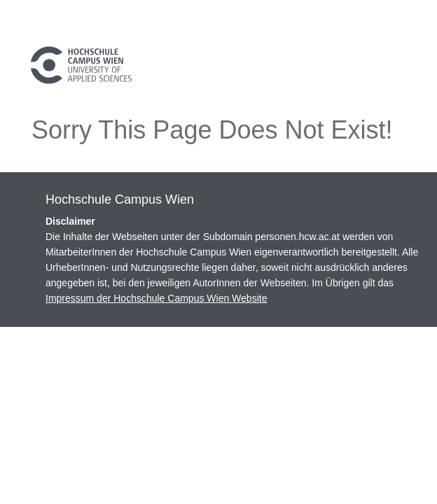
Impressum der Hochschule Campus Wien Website (156, 298)
